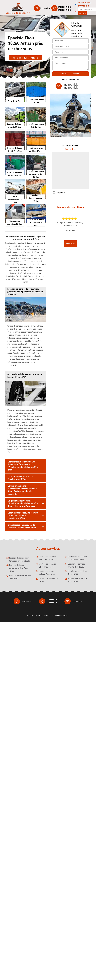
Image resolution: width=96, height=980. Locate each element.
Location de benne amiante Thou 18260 (47, 573)
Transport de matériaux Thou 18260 (77, 580)
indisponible (45, 8)
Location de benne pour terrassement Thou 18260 (20, 559)
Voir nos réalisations (26, 58)
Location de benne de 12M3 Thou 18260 (47, 565)
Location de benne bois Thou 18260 (77, 573)
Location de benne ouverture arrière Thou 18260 (19, 568)
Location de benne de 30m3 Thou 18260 (47, 558)
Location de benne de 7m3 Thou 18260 (20, 577)
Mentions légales (62, 616)
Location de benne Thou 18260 (48, 580)
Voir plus (71, 244)
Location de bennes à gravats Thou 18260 (77, 565)
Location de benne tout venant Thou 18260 (77, 558)
